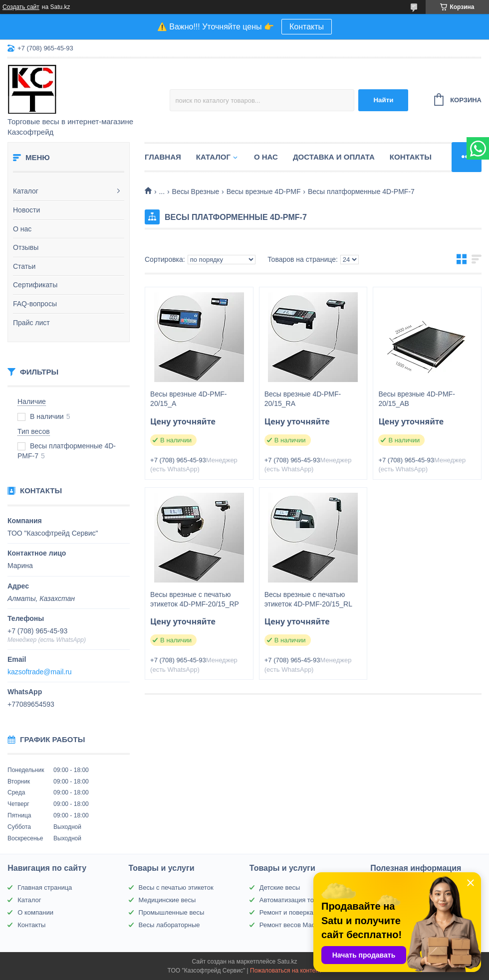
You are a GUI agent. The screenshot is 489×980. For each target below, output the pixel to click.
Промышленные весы (172, 912)
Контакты (307, 27)
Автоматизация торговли (297, 900)
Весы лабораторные (169, 925)
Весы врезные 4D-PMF (264, 192)
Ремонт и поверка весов (296, 912)
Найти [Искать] (383, 100)
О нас (22, 229)
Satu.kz (287, 962)
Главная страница (45, 887)
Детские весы (280, 887)
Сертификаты (35, 285)
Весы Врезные (196, 192)
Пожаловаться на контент (286, 971)
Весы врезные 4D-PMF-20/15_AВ (416, 399)
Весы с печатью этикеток (176, 887)
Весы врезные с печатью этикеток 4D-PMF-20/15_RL (308, 599)
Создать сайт (21, 7)
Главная (163, 157)
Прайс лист (31, 323)
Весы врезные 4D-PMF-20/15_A (188, 399)
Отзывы (26, 247)
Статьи (24, 266)
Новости (26, 210)
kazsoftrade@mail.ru (40, 672)
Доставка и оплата (334, 157)
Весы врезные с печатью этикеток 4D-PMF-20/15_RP (195, 599)
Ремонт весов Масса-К (294, 925)
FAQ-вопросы (35, 304)
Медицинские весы (167, 900)
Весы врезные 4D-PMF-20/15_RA (303, 399)
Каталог (26, 191)
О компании (35, 912)
